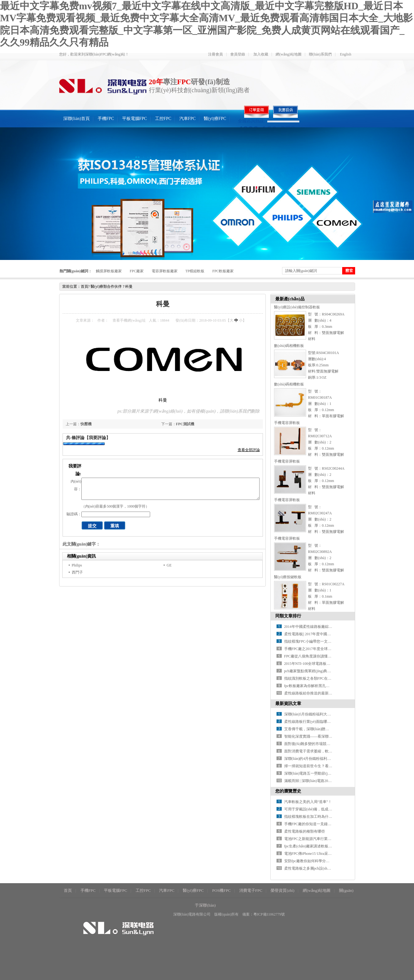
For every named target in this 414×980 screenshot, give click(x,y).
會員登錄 (238, 54)
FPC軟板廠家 (223, 271)
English (346, 54)
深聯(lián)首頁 (76, 119)
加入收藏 (261, 54)
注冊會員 (215, 54)
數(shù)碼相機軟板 (289, 346)
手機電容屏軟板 (287, 423)
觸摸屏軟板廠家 (109, 271)
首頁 (84, 286)
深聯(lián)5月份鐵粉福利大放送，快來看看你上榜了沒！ (330, 714)
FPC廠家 (137, 271)
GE (169, 565)
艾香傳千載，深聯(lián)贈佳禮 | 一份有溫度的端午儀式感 (330, 729)
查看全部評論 (249, 450)
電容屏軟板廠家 (165, 271)
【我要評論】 (97, 438)
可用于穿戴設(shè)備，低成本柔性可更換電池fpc (324, 809)
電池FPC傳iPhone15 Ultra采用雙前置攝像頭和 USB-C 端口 (331, 854)
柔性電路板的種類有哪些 (305, 831)
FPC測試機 (185, 424)
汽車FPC (188, 119)
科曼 (129, 286)
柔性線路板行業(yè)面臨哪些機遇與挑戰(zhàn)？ (322, 722)
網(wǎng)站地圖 (289, 54)
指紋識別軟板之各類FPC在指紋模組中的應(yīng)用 (325, 678)
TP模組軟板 (195, 271)
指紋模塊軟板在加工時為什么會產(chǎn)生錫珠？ (324, 817)
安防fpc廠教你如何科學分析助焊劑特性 (316, 861)
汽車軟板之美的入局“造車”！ (308, 802)
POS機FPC (221, 890)
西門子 (77, 572)
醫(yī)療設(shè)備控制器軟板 (297, 307)
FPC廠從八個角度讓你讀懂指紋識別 (313, 656)
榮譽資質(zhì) (283, 890)
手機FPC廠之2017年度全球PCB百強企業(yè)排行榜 (325, 649)
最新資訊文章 (288, 704)
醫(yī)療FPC (215, 119)
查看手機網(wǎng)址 (129, 320)
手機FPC (106, 119)
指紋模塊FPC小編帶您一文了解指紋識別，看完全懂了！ (330, 641)
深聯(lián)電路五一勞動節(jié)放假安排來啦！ (321, 773)
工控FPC (163, 119)
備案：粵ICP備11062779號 (264, 914)
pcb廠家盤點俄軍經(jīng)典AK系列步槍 (316, 671)
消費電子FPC (251, 890)
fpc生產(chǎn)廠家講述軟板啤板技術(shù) (318, 846)
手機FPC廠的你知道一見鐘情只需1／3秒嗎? (320, 824)
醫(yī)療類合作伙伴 (106, 286)
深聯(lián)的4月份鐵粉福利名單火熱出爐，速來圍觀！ (328, 759)
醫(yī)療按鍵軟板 (288, 577)
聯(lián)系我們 (320, 54)
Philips (77, 565)
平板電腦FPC (135, 119)
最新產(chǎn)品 (290, 299)
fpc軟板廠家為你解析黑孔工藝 (309, 686)
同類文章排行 (288, 616)
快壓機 (86, 424)
